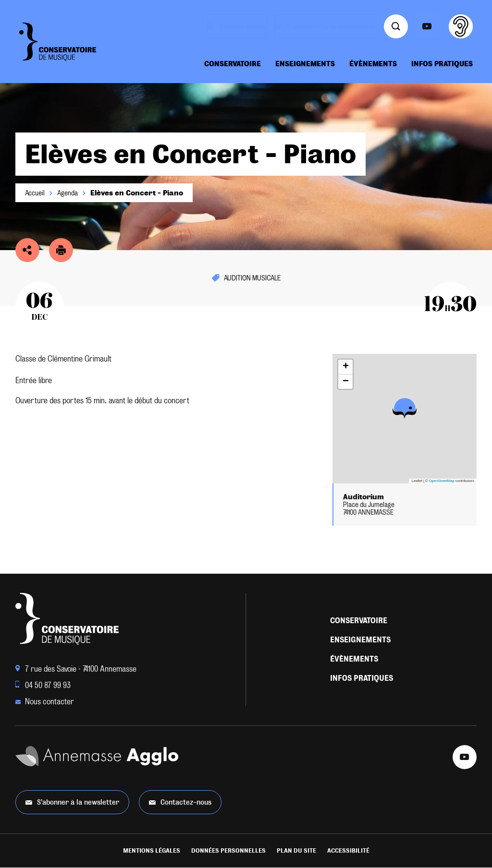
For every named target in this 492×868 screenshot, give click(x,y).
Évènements (373, 64)
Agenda (68, 193)
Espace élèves (240, 26)
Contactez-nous (180, 802)
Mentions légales (152, 851)
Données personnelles (228, 851)
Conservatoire (233, 64)
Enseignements (305, 64)
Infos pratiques (442, 64)
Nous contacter (45, 702)
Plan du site (296, 851)
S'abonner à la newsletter (72, 802)
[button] (405, 408)
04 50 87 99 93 (43, 685)
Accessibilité (348, 851)
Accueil (35, 193)
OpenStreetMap (442, 481)
